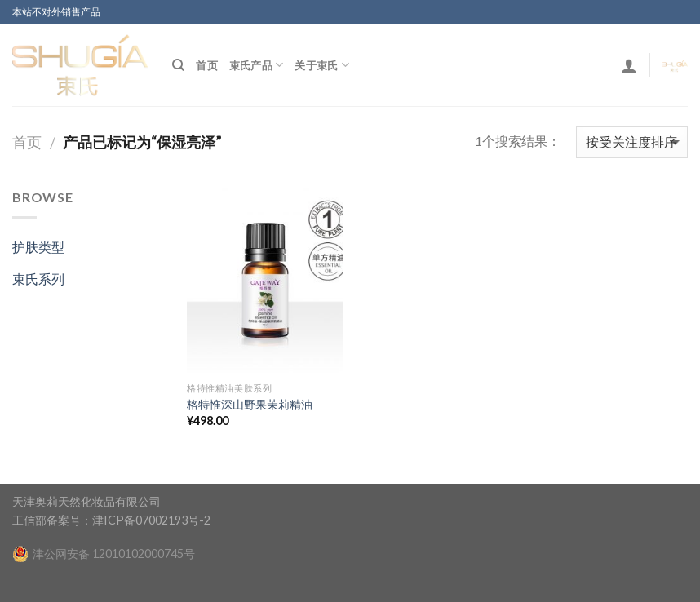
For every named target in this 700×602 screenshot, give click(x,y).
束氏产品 (256, 65)
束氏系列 (38, 279)
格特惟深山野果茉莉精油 (250, 404)
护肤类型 (38, 247)
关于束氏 (321, 65)
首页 (207, 65)
